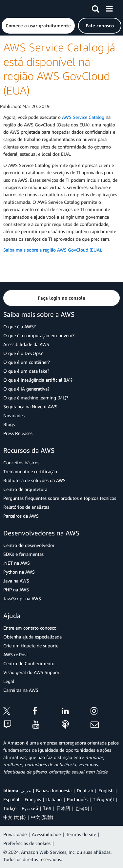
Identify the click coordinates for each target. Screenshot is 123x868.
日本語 (63, 808)
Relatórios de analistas (26, 507)
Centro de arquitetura (25, 489)
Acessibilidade (46, 834)
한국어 (82, 808)
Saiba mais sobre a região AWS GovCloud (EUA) (52, 250)
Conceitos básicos (21, 462)
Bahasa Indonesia (54, 790)
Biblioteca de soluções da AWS (34, 480)
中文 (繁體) (42, 817)
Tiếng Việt (103, 799)
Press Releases (18, 433)
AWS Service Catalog (83, 117)
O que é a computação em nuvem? (39, 335)
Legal (9, 681)
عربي (26, 790)
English (106, 790)
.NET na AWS (17, 563)
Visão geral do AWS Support (32, 672)
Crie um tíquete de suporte (31, 646)
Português (77, 799)
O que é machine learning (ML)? (36, 398)
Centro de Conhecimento (29, 663)
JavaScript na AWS (22, 598)
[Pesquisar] (95, 8)
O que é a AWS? (20, 326)
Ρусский (30, 808)
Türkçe (10, 808)
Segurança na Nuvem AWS (30, 407)
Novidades (14, 415)
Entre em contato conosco (30, 628)
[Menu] (109, 8)
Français (33, 799)
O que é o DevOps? (23, 353)
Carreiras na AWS (21, 690)
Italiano (54, 799)
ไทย (47, 808)
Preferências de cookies (27, 843)
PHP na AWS (16, 590)
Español (11, 799)
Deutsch (85, 790)
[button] (38, 26)
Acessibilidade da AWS (26, 344)
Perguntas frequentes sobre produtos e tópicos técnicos (60, 498)
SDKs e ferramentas (23, 554)
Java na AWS (16, 581)
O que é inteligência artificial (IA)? (38, 380)
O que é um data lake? (26, 371)
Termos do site (81, 834)
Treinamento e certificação (30, 471)
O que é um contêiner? (27, 362)
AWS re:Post (16, 654)
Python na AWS (19, 572)
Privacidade (15, 834)
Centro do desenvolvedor (29, 545)
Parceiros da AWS (21, 516)
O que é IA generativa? (26, 389)
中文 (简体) (14, 817)
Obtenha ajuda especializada (32, 637)
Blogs (9, 424)
